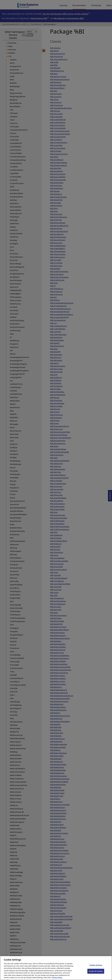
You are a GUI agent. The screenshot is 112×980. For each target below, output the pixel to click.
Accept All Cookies (96, 975)
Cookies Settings (96, 969)
